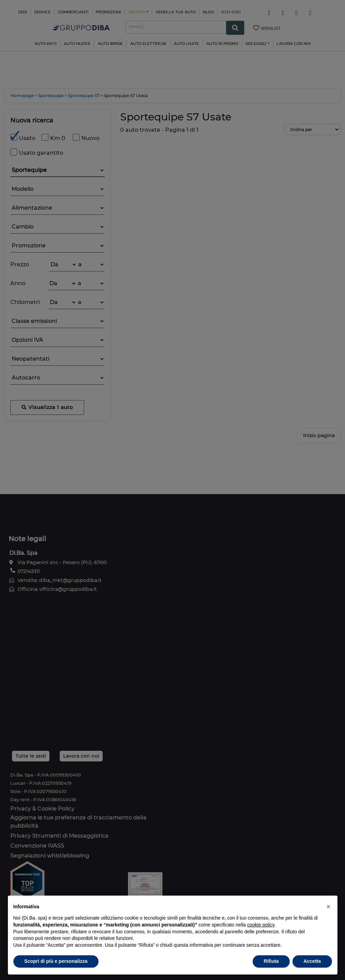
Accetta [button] (312, 961)
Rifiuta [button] (271, 961)
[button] (329, 907)
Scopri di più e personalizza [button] (56, 961)
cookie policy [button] (261, 925)
